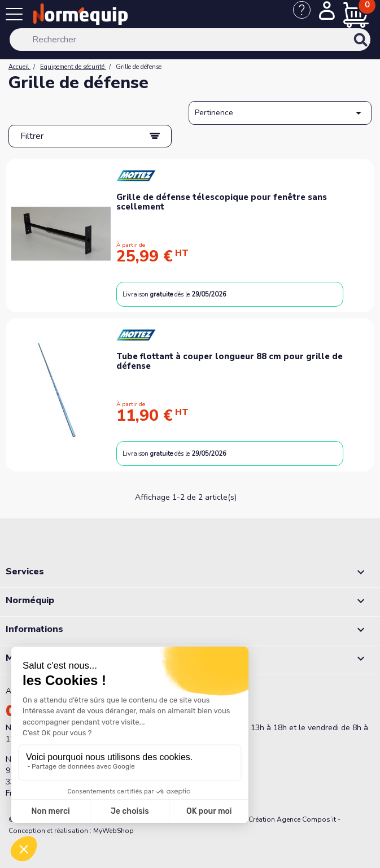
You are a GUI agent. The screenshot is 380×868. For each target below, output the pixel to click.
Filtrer (32, 136)
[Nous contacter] (306, 16)
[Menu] (17, 16)
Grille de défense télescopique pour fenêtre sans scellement (222, 202)
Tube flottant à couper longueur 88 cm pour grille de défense (230, 361)
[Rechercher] (190, 40)
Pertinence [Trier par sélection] (280, 113)
